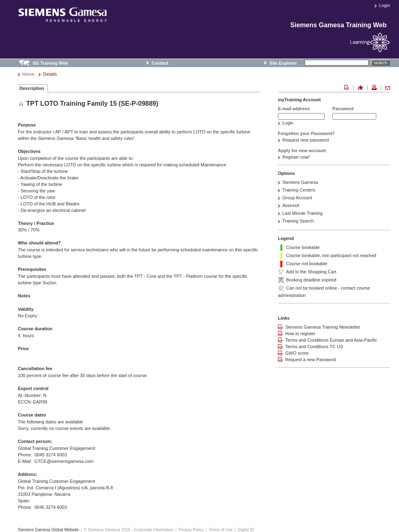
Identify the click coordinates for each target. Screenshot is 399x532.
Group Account (297, 198)
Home (28, 74)
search (381, 63)
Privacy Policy (191, 530)
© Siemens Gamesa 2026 (107, 530)
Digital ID (246, 530)
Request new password (306, 140)
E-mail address (294, 109)
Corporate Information (154, 530)
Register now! (296, 157)
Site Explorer (283, 63)
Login (385, 5)
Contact (160, 63)
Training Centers (299, 190)
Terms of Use (220, 530)
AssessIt (291, 205)
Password (343, 109)
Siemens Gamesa (300, 182)
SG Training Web (50, 63)
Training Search (298, 221)
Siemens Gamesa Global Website (48, 530)
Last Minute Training (303, 213)
